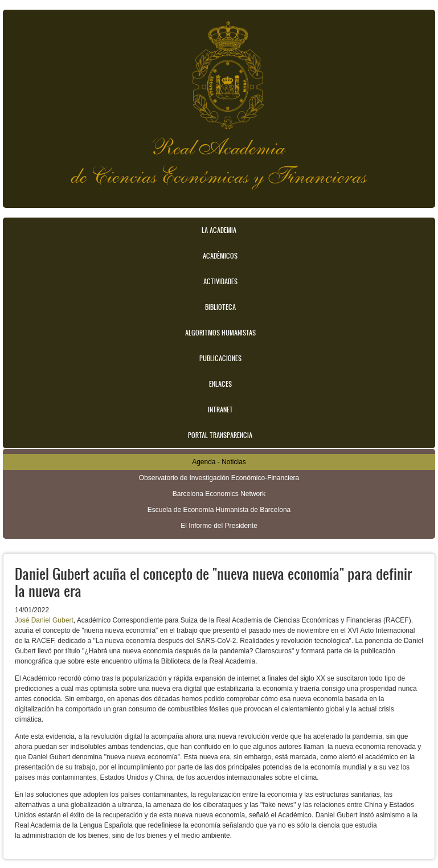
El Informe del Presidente (219, 526)
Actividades (220, 281)
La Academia (219, 230)
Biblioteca (220, 307)
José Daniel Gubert (44, 620)
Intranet (220, 410)
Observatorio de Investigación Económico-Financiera (219, 478)
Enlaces (220, 384)
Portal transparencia (220, 435)
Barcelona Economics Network (219, 494)
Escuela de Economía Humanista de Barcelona (219, 510)
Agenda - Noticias (219, 462)
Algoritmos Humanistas (220, 333)
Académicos (220, 256)
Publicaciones (220, 358)
